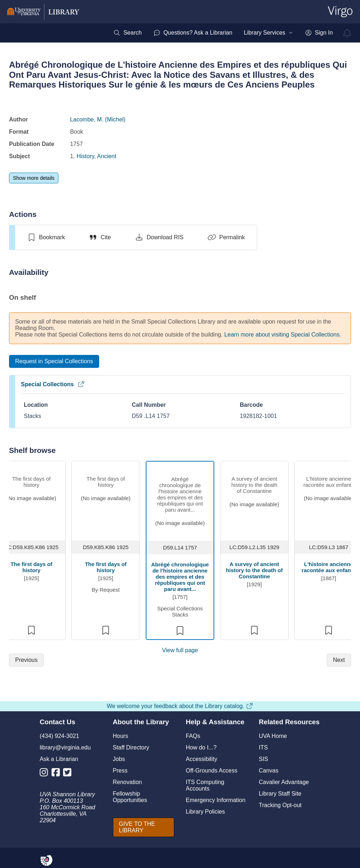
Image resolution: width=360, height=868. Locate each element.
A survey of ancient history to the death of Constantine (254, 570)
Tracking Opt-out (280, 805)
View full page (180, 650)
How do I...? (201, 747)
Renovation (128, 782)
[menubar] (223, 33)
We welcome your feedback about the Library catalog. (180, 706)
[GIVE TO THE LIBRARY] (144, 827)
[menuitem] (128, 33)
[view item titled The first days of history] (32, 499)
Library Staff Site (280, 794)
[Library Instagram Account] (46, 774)
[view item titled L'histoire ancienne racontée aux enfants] (329, 499)
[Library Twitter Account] (69, 774)
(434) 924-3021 (59, 736)
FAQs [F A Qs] (193, 736)
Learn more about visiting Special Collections (282, 335)
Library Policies (205, 812)
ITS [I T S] (264, 747)
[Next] (339, 660)
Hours (121, 736)
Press (120, 771)
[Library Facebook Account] (58, 774)
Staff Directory (131, 747)
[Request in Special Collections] (54, 361)
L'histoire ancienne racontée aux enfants (329, 567)
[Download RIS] (159, 237)
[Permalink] (226, 237)
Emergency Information (216, 800)
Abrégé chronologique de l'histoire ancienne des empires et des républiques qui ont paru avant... (180, 577)
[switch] (46, 237)
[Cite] (100, 237)
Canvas (269, 771)
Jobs (119, 759)
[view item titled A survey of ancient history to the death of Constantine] (254, 499)
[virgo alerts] (347, 33)
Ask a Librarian (59, 759)
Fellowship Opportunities (130, 797)
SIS (264, 759)
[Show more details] (34, 178)
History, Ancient (96, 156)
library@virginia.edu (65, 747)
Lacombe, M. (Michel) (98, 119)
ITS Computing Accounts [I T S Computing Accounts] (205, 785)
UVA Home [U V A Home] (273, 736)
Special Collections (53, 384)
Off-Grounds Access (212, 771)
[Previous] (26, 660)
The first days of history (31, 567)
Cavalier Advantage (284, 782)
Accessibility (201, 759)
